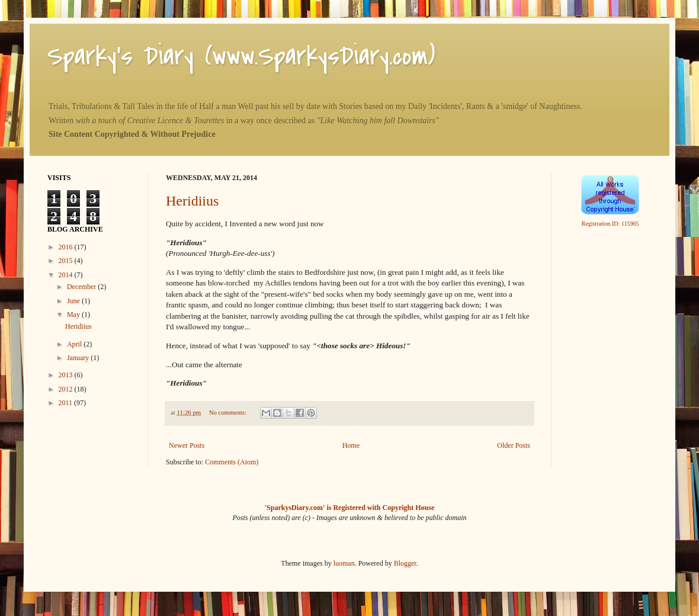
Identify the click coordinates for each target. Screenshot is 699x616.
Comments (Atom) (232, 462)
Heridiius (192, 201)
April (75, 344)
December (82, 287)
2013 (67, 375)
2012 (67, 389)
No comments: (229, 412)
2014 (67, 275)
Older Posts (514, 445)
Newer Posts (187, 445)
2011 (67, 403)
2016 (67, 247)
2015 (67, 261)
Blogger (405, 563)
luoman (344, 563)
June (74, 301)
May (74, 315)
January (79, 358)
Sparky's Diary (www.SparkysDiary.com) (241, 56)
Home (351, 445)
